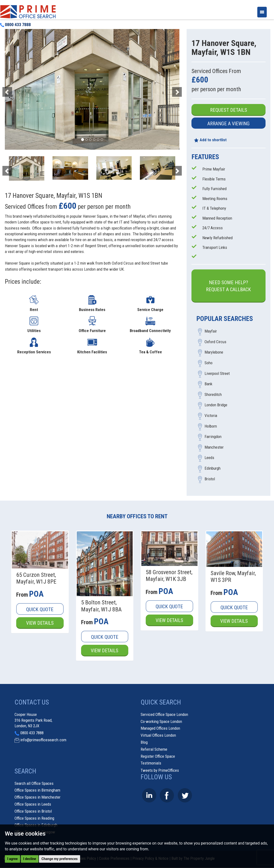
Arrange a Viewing (228, 124)
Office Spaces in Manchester (38, 797)
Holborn (211, 426)
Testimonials (151, 763)
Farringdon (213, 437)
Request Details (229, 110)
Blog (144, 742)
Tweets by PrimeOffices (160, 771)
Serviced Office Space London (164, 714)
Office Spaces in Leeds (33, 804)
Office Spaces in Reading (34, 818)
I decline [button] (30, 859)
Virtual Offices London (158, 735)
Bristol (210, 479)
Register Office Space (158, 756)
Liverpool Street (217, 373)
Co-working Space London (161, 721)
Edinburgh (213, 468)
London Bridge (216, 405)
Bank (208, 384)
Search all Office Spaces (34, 783)
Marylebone (214, 352)
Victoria (211, 416)
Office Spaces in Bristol (33, 811)
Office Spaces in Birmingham (37, 790)
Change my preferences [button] (59, 859)
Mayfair (211, 331)
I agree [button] (12, 859)
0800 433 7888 (15, 25)
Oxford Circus (215, 342)
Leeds (209, 458)
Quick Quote (40, 609)
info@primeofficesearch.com (43, 740)
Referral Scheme (154, 749)
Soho (209, 363)
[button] (18, 89)
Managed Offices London (160, 728)
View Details (40, 623)
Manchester (214, 447)
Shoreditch (213, 394)
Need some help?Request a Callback (228, 286)
